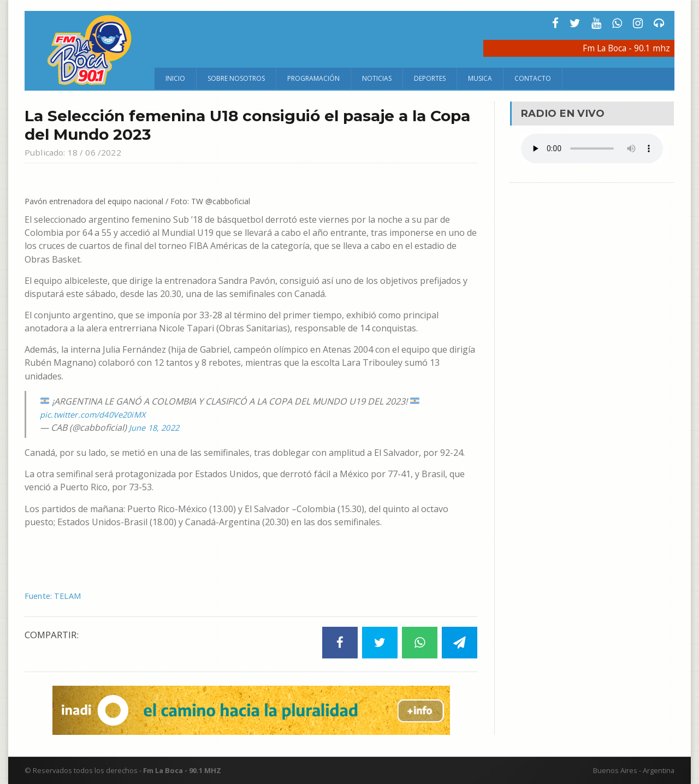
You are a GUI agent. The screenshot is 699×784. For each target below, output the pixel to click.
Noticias (377, 78)
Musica (480, 78)
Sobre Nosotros (236, 78)
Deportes (430, 78)
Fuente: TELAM (56, 596)
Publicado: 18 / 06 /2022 (77, 152)
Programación (313, 78)
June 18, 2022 (156, 427)
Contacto (533, 78)
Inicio (175, 78)
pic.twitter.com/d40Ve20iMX (97, 414)
